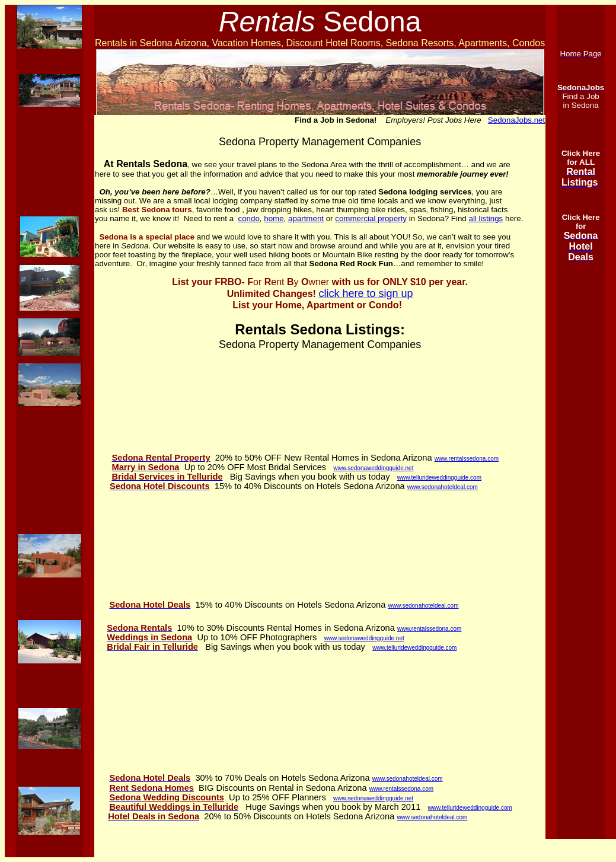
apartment (306, 218)
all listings (486, 218)
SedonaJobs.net (516, 120)
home (274, 218)
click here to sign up (366, 293)
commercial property (371, 218)
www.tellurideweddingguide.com (439, 478)
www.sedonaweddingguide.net (373, 468)
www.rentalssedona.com (467, 459)
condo (249, 218)
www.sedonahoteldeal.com (443, 487)
